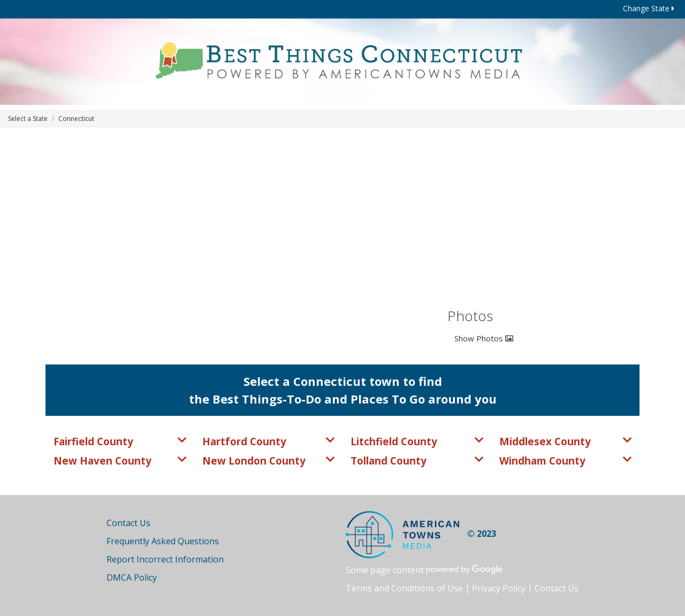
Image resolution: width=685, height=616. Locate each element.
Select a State (28, 119)
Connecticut (76, 119)
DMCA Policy (132, 577)
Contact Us (128, 523)
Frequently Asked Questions (163, 541)
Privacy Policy (499, 588)
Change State (649, 8)
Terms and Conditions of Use (404, 588)
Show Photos (484, 338)
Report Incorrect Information (165, 559)
